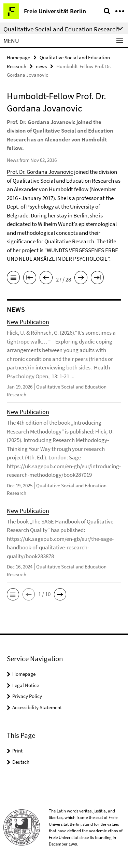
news (41, 66)
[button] (13, 594)
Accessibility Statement (37, 707)
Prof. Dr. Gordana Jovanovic (40, 172)
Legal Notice (26, 685)
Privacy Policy (27, 696)
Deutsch (21, 762)
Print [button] (17, 751)
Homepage (18, 57)
